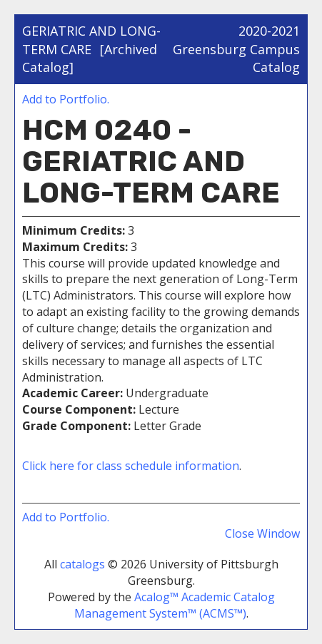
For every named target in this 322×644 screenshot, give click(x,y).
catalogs (82, 564)
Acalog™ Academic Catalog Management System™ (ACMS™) (175, 605)
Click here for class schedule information (131, 466)
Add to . (66, 99)
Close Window (262, 533)
